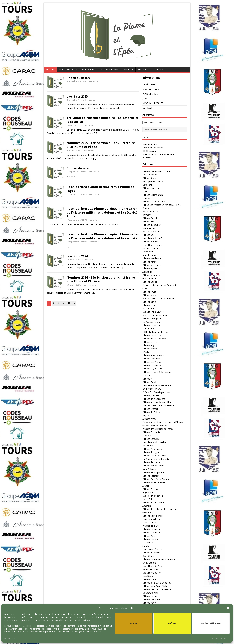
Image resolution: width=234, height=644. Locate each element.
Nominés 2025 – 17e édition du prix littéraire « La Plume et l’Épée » (101, 145)
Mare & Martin (149, 469)
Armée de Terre (150, 144)
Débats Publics (150, 328)
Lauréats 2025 (77, 96)
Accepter (133, 623)
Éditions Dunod (150, 282)
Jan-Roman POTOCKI (153, 389)
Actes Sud (147, 272)
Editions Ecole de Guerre (154, 456)
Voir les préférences (211, 623)
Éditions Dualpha (151, 218)
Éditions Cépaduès (151, 359)
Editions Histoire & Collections (157, 372)
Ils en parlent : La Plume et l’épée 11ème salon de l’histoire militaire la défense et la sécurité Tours (102, 212)
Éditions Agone (150, 268)
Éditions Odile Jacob (152, 318)
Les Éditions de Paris (152, 566)
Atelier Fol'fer (149, 228)
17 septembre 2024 (75, 194)
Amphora (147, 506)
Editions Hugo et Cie (152, 369)
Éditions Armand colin (153, 295)
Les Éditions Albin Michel (154, 442)
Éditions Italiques (151, 596)
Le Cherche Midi (150, 593)
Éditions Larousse (151, 439)
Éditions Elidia (149, 222)
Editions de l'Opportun (153, 472)
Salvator (146, 546)
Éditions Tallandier (151, 529)
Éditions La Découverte (154, 202)
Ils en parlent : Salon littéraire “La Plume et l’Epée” (100, 189)
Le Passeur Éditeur (151, 322)
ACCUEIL (50, 70)
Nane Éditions (149, 255)
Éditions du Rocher (151, 225)
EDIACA (146, 375)
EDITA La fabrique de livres (155, 332)
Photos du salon (79, 168)
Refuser (172, 623)
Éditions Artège (150, 342)
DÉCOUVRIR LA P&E (109, 70)
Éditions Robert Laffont (154, 466)
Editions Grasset (150, 409)
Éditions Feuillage (151, 489)
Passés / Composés (152, 232)
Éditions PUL (148, 536)
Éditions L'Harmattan (153, 195)
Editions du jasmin (151, 553)
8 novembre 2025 (74, 100)
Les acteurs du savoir (153, 496)
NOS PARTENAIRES (68, 70)
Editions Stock (149, 178)
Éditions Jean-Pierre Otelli (155, 586)
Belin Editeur (148, 308)
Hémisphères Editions (153, 181)
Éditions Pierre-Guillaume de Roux (159, 559)
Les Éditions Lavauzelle (154, 245)
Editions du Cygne (151, 452)
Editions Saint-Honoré (153, 516)
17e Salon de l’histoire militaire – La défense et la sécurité (103, 120)
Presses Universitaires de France (158, 405)
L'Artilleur (147, 352)
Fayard (146, 416)
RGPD (7, 639)
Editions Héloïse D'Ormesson (157, 589)
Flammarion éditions (152, 549)
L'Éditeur (147, 436)
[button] (228, 608)
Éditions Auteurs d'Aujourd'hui (157, 402)
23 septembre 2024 (75, 172)
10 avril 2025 (72, 125)
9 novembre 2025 (74, 81)
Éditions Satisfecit (151, 476)
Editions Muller (149, 579)
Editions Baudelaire (152, 258)
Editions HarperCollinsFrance (156, 171)
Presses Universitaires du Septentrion (160, 285)
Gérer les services (218, 639)
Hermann (147, 215)
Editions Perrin (149, 603)
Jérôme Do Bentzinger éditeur (157, 392)
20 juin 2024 (72, 260)
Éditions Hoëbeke (151, 539)
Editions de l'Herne (151, 462)
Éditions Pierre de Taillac (154, 482)
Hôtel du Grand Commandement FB (160, 154)
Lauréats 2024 (77, 256)
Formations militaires (153, 148)
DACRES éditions (151, 175)
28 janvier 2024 (73, 285)
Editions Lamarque (151, 325)
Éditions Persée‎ (150, 349)
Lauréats (128, 70)
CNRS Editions (149, 563)
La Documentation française (156, 459)
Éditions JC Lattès (151, 395)
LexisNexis (148, 576)
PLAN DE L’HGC (150, 94)
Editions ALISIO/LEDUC (154, 355)
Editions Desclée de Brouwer (156, 479)
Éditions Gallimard (151, 599)
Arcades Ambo (149, 419)
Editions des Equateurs (153, 502)
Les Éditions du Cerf (152, 238)
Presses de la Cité (151, 526)
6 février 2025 (73, 150)
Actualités (88, 70)
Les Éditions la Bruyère (153, 312)
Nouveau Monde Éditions (155, 315)
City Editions (148, 556)
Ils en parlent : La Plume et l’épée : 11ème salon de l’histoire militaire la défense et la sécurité (103, 236)
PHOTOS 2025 (145, 70)
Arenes (146, 486)
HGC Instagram (150, 151)
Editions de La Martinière (154, 339)
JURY (145, 98)
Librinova (147, 198)
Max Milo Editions (151, 248)
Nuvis (145, 191)
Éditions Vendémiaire (152, 449)
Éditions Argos (149, 345)
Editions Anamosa (151, 275)
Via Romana (148, 543)
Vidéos (160, 70)
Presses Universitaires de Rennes (158, 298)
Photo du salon (78, 78)
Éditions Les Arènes (152, 362)
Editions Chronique (151, 533)
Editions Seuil (149, 235)
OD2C (145, 288)
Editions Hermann (151, 188)
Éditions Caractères (152, 335)
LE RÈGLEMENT (150, 84)
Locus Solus (148, 499)
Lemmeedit (148, 252)
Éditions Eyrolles (150, 382)
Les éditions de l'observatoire (157, 385)
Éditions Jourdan (150, 242)
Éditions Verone (150, 262)
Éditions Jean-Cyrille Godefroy (157, 583)
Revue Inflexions (150, 212)
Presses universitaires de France (158, 429)
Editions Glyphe (150, 305)
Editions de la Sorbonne (154, 399)
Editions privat (149, 292)
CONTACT (147, 108)
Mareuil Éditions (150, 569)
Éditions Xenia (149, 302)
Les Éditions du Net (152, 573)
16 (69, 303)
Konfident (147, 185)
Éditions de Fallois (151, 412)
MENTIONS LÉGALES (153, 103)
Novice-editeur (149, 523)
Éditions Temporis (151, 432)
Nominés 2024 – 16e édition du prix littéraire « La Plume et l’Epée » (101, 279)
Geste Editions (149, 278)
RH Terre (147, 158)
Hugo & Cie (148, 492)
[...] (68, 86)
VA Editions (148, 446)
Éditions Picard (149, 379)
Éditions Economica (152, 365)
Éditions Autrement (152, 265)
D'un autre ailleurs (151, 519)
